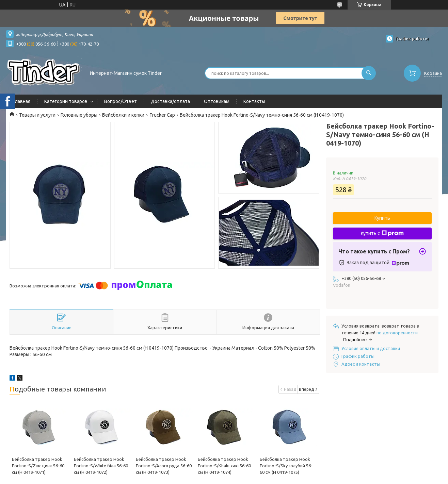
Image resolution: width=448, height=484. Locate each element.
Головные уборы (79, 115)
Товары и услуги (37, 115)
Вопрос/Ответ (121, 101)
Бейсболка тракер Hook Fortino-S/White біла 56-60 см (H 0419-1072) (101, 466)
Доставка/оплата (170, 101)
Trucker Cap (162, 115)
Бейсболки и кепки (123, 115)
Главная (22, 101)
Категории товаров (66, 101)
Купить (382, 218)
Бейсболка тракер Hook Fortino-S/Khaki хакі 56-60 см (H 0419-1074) (224, 466)
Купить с (382, 233)
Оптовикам (217, 101)
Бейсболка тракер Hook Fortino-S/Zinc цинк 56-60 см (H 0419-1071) (38, 466)
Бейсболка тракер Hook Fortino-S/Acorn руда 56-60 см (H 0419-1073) (164, 466)
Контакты (254, 101)
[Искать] (369, 73)
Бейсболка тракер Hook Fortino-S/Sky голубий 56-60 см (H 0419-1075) (286, 466)
